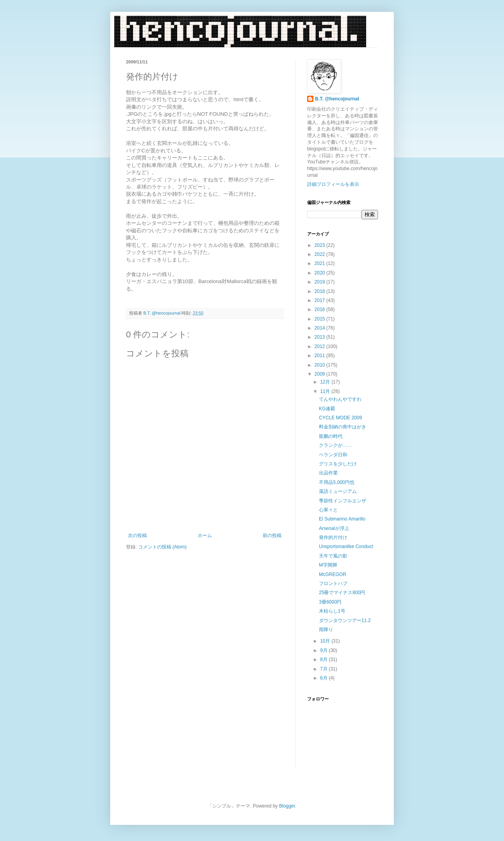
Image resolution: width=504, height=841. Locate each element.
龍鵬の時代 (331, 436)
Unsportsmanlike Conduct (346, 546)
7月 (324, 669)
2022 (321, 254)
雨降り (326, 630)
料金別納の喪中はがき (343, 427)
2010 (321, 365)
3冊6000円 (330, 602)
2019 (321, 282)
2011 (321, 356)
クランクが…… (335, 445)
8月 (324, 659)
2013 (321, 337)
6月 (324, 678)
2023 (321, 245)
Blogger (287, 806)
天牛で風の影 (333, 556)
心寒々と (328, 510)
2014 (321, 328)
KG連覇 (327, 409)
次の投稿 (137, 535)
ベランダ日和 (333, 455)
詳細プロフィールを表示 (333, 184)
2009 (321, 374)
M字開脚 (328, 565)
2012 (321, 346)
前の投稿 (272, 535)
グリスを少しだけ (338, 464)
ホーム (205, 535)
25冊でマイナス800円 (342, 593)
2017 (321, 300)
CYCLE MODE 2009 (340, 418)
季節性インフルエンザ (343, 501)
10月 (326, 641)
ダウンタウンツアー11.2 (345, 621)
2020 (321, 273)
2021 (321, 263)
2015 (321, 319)
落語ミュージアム (338, 491)
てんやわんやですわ (340, 399)
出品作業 (328, 473)
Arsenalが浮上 (334, 528)
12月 (326, 382)
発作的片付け (333, 537)
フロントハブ (333, 584)
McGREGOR (333, 574)
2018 (321, 291)
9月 (324, 650)
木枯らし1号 (332, 611)
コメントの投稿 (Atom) (162, 547)
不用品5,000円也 (337, 482)
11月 (326, 391)
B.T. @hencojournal (337, 99)
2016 (321, 309)
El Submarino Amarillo (342, 519)
